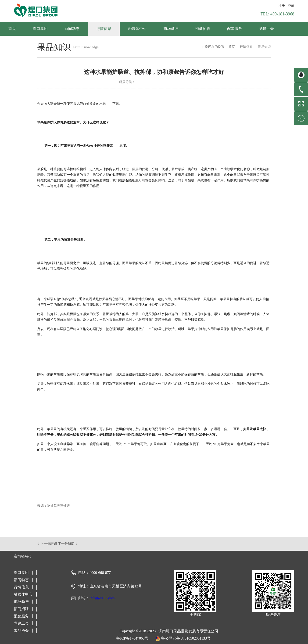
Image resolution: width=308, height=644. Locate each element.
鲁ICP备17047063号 (132, 638)
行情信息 (246, 47)
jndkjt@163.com (102, 598)
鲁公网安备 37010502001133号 (186, 638)
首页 (12, 29)
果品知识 (264, 47)
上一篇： (47, 544)
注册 (282, 6)
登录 (291, 6)
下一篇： (68, 544)
